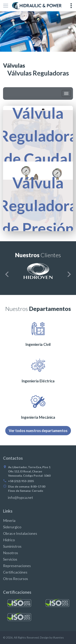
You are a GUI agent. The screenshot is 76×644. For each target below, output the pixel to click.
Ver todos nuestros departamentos (38, 431)
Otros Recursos (16, 579)
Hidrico (9, 540)
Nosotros (11, 553)
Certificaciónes (15, 572)
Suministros (12, 546)
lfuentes (58, 637)
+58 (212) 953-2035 (21, 481)
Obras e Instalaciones (20, 533)
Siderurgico (12, 527)
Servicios (10, 559)
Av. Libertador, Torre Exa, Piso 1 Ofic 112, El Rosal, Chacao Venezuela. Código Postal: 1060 (29, 471)
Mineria (9, 520)
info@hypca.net (20, 497)
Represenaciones (17, 566)
